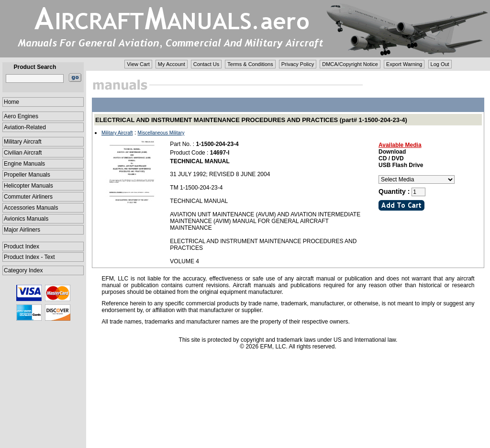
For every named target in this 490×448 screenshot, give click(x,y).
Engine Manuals (24, 164)
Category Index (23, 270)
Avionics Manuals (26, 219)
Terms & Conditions (250, 64)
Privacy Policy (298, 64)
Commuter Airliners (28, 197)
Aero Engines (21, 116)
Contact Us (206, 64)
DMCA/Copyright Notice (350, 64)
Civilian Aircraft (23, 153)
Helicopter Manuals (28, 186)
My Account (172, 64)
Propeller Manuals (27, 175)
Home (11, 102)
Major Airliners (22, 230)
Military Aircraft (23, 142)
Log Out (440, 64)
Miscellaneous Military (161, 133)
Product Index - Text (29, 257)
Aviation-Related (25, 127)
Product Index (22, 246)
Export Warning (404, 64)
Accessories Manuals (31, 208)
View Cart (138, 64)
